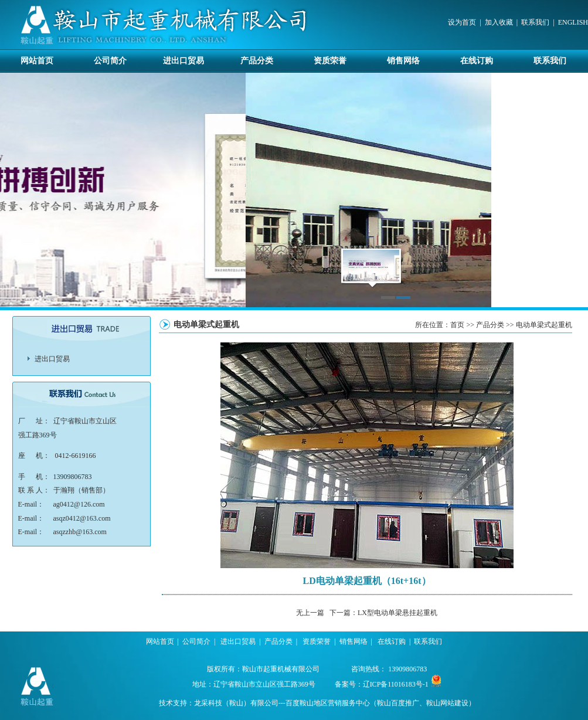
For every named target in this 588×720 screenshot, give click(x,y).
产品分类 (257, 61)
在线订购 (477, 61)
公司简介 (110, 61)
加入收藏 (499, 22)
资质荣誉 (330, 61)
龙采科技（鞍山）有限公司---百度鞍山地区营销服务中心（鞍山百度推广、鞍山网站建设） (335, 703)
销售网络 (403, 61)
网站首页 (37, 61)
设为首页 (462, 22)
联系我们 (535, 22)
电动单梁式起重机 (544, 325)
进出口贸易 (183, 61)
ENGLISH (573, 22)
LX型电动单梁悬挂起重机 (397, 613)
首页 (457, 325)
